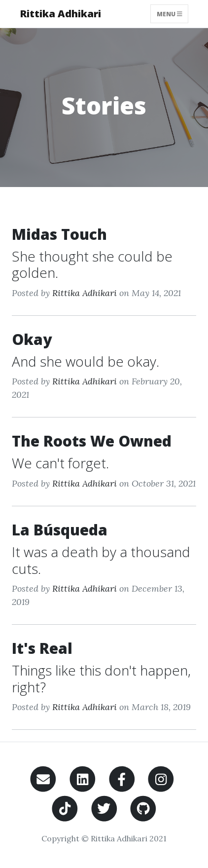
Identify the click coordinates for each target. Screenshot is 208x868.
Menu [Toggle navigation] (170, 14)
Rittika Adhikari (60, 14)
